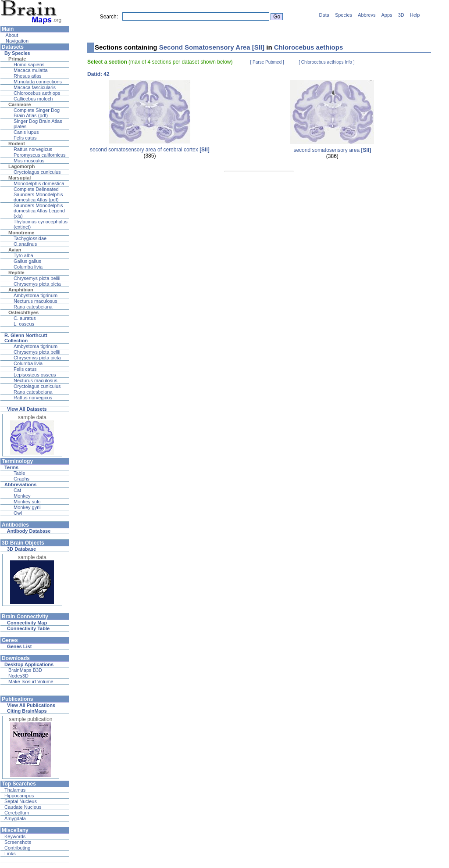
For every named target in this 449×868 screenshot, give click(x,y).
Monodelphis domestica (39, 183)
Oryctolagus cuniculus (37, 172)
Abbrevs (367, 15)
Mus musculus (29, 161)
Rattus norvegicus (33, 149)
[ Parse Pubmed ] (267, 62)
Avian (15, 250)
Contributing (17, 848)
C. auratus (25, 318)
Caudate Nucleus (23, 807)
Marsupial (20, 178)
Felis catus (25, 138)
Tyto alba (23, 255)
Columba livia (28, 267)
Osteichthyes (23, 312)
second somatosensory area (332, 150)
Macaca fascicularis (35, 87)
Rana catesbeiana (33, 307)
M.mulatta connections (38, 82)
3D (401, 15)
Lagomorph (22, 166)
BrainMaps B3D (25, 670)
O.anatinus (25, 244)
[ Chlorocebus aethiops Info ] (326, 62)
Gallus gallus (27, 261)
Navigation (16, 41)
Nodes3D (18, 676)
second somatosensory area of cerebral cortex (150, 150)
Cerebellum (17, 813)
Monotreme (21, 233)
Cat (17, 490)
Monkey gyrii (27, 507)
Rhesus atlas (28, 76)
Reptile (16, 273)
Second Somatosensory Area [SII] (212, 47)
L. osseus (24, 324)
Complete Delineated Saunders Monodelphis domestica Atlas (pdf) (38, 194)
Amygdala (15, 818)
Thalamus (15, 790)
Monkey (22, 496)
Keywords (15, 836)
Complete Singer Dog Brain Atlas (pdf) (37, 113)
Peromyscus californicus (40, 155)
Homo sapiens (29, 65)
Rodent (17, 143)
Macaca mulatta (31, 70)
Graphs (21, 479)
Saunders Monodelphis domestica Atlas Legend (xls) (39, 211)
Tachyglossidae (30, 238)
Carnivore (20, 104)
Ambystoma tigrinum (36, 295)
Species (344, 15)
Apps (387, 15)
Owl (18, 513)
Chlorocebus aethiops (37, 93)
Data (324, 15)
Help (415, 15)
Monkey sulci (28, 502)
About (11, 35)
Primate (17, 59)
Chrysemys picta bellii (37, 278)
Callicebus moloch (33, 99)
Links (10, 854)
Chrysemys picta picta (37, 284)
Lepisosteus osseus (35, 375)
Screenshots (18, 842)
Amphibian (21, 290)
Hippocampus (19, 796)
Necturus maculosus (36, 301)
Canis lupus (26, 132)
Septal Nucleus (21, 801)
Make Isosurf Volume (31, 681)
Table (19, 473)
